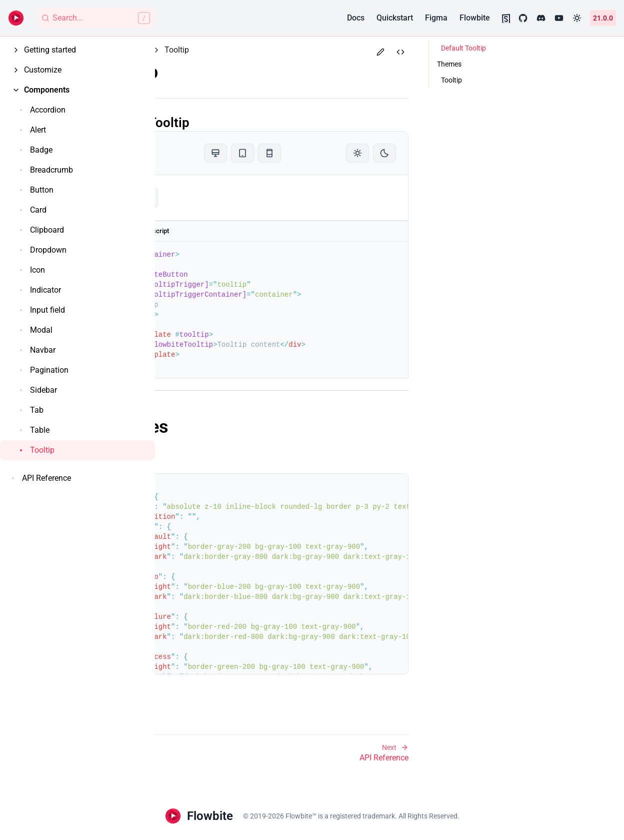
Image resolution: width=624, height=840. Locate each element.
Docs (356, 18)
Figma (436, 18)
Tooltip (204, 73)
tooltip (200, 198)
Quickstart (395, 18)
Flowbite (475, 18)
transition (217, 517)
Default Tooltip (220, 123)
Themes (209, 428)
